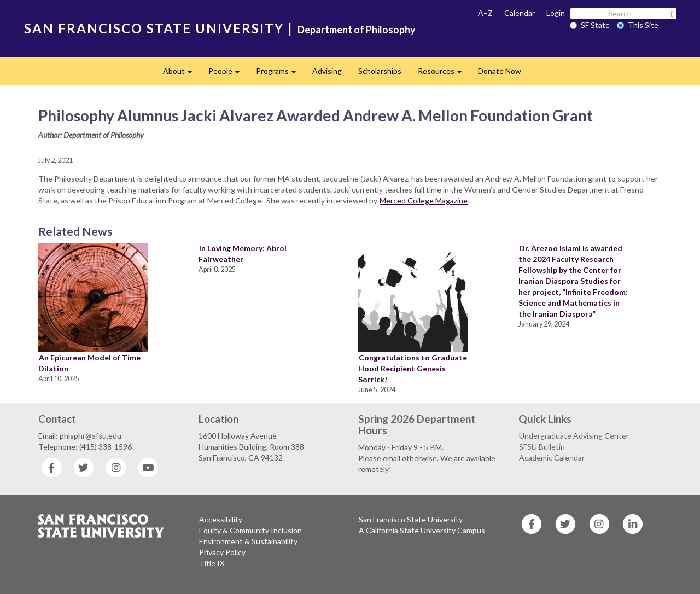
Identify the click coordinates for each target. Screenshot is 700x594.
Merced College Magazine (424, 200)
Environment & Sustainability (248, 541)
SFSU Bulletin (542, 447)
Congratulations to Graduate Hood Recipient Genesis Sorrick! (413, 368)
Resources (444, 74)
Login (556, 13)
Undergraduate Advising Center (574, 436)
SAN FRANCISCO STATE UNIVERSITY (154, 28)
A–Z (485, 13)
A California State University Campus (422, 530)
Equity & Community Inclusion (250, 530)
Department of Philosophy (357, 30)
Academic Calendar (552, 458)
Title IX (212, 563)
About (182, 74)
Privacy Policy (222, 552)
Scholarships (380, 71)
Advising (327, 71)
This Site (638, 25)
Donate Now (500, 71)
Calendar (520, 13)
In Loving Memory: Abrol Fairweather (243, 254)
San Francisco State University (411, 519)
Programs (280, 74)
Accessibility (221, 519)
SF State (590, 25)
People (228, 74)
